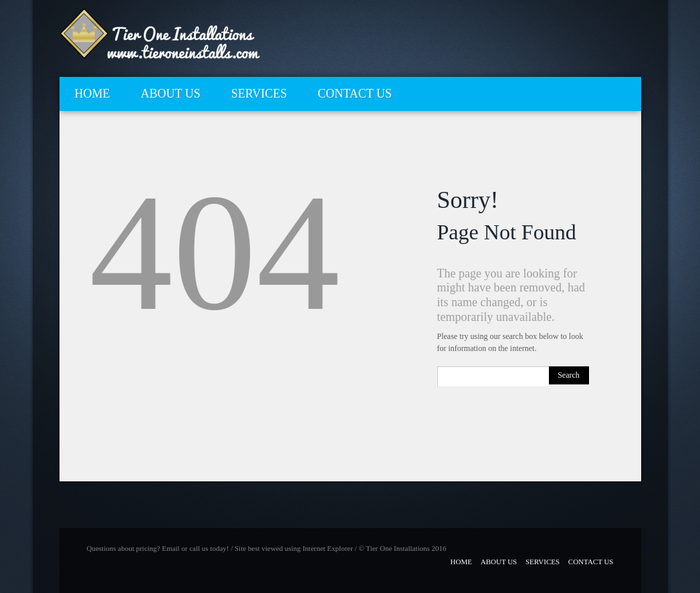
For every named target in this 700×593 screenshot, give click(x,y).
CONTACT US (355, 94)
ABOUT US (171, 94)
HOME (93, 94)
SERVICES (259, 94)
